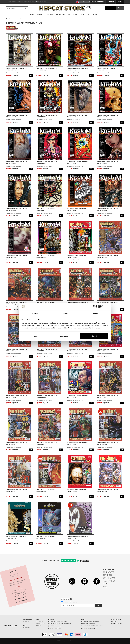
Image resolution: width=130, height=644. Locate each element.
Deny (36, 336)
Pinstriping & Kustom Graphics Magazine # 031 (17, 256)
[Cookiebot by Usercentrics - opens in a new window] (94, 306)
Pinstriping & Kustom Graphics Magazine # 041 (77, 116)
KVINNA (76, 15)
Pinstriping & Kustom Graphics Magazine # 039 (17, 163)
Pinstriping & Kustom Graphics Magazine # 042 (47, 116)
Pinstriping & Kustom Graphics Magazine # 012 (108, 444)
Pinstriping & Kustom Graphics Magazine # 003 (77, 537)
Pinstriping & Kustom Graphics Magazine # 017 (77, 397)
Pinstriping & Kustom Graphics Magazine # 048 (17, 69)
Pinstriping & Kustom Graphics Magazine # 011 (17, 491)
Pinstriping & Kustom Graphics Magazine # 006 (17, 537)
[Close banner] (108, 306)
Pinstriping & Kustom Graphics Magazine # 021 (77, 350)
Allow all (94, 336)
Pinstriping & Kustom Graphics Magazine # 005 (47, 537)
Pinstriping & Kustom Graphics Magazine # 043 (17, 116)
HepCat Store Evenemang (21, 598)
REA (89, 15)
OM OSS (105, 584)
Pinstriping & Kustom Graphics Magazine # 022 (47, 350)
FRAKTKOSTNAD (109, 581)
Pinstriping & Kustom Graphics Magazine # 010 (47, 491)
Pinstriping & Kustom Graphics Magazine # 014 (47, 444)
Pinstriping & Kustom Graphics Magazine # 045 (77, 69)
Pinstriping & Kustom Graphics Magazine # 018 (47, 397)
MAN (69, 15)
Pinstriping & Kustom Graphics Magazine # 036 (108, 163)
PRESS (105, 587)
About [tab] (95, 313)
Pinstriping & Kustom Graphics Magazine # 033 (77, 210)
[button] (118, 8)
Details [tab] (65, 313)
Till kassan (110, 8)
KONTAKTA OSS (108, 572)
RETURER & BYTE (109, 578)
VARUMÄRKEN (49, 15)
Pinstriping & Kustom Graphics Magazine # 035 (17, 210)
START (32, 15)
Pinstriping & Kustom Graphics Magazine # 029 (77, 256)
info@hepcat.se (27, 628)
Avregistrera (75, 602)
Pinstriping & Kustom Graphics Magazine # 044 (108, 69)
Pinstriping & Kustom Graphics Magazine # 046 (47, 69)
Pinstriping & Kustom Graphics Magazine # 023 (17, 350)
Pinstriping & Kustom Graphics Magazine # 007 (108, 491)
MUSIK (83, 15)
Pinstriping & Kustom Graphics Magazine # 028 (108, 256)
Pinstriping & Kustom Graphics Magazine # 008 (77, 491)
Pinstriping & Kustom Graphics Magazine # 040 (108, 116)
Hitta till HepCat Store (21, 601)
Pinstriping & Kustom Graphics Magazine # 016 (108, 397)
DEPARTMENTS (60, 15)
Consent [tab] (35, 313)
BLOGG (95, 15)
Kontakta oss (11, 626)
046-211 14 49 (26, 622)
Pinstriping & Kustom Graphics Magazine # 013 (77, 444)
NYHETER (39, 15)
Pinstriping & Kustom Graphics (17, 19)
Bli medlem (111, 2)
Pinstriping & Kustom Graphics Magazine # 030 (47, 256)
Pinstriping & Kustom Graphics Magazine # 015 (17, 444)
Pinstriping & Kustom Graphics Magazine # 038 (47, 163)
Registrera (66, 602)
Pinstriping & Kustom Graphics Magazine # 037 (77, 163)
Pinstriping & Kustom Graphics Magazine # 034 (47, 210)
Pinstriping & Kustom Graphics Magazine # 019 (17, 397)
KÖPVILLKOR (107, 575)
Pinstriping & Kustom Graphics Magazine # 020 (108, 350)
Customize (65, 336)
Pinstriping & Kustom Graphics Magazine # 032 (108, 210)
